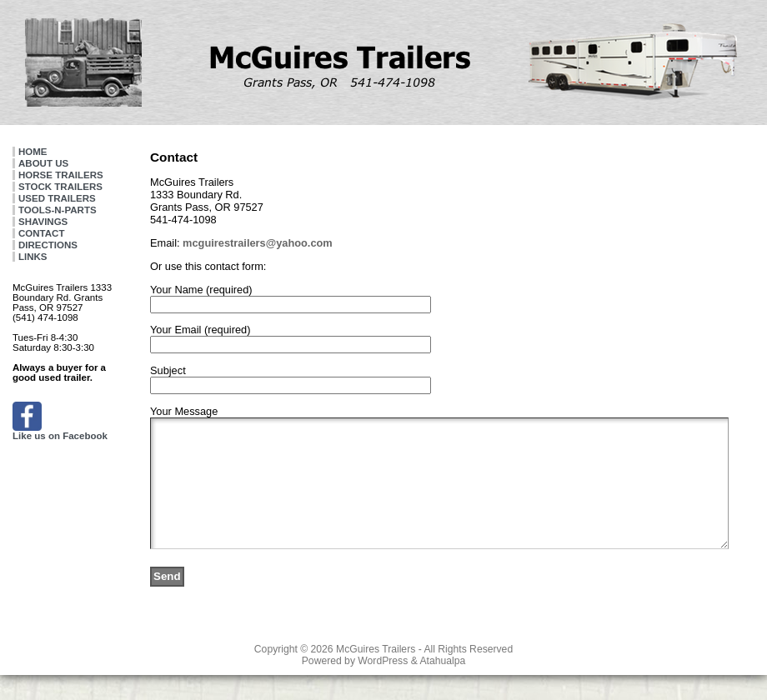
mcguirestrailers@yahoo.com (258, 243)
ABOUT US (43, 163)
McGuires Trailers (376, 674)
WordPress (383, 686)
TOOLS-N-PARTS (58, 210)
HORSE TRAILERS (61, 175)
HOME (33, 152)
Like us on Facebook (60, 432)
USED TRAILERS (57, 198)
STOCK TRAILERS (60, 187)
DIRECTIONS (48, 245)
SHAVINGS (43, 222)
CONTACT (41, 233)
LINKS (33, 257)
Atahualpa (442, 686)
